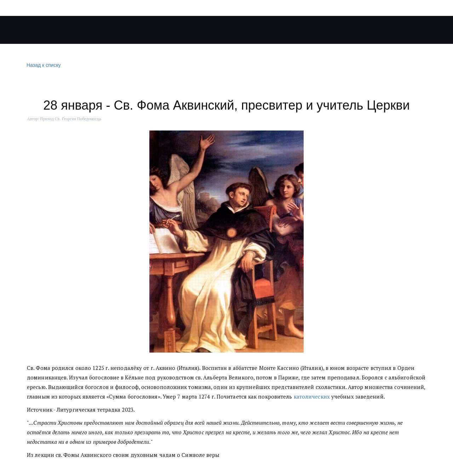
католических (312, 396)
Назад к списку (43, 65)
